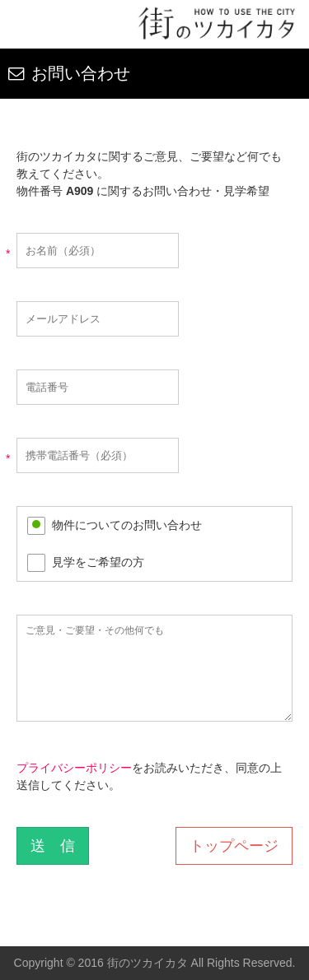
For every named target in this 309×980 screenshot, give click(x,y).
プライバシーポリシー (74, 768)
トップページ (234, 846)
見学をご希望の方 (98, 562)
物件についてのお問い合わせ (127, 525)
